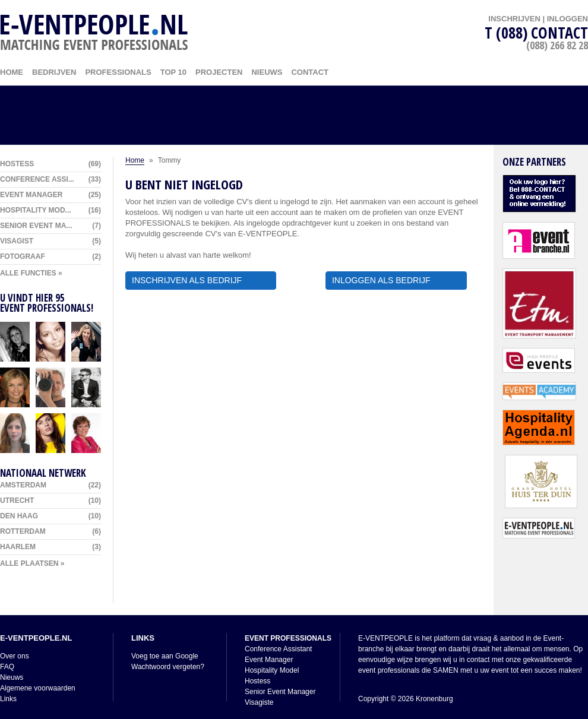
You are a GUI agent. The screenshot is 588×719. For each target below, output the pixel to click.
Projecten (219, 72)
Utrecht (50, 501)
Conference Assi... (50, 180)
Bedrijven (54, 72)
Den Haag (50, 516)
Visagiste (259, 702)
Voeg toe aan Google (165, 656)
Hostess (50, 164)
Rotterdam (50, 532)
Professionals (118, 72)
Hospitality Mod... (50, 210)
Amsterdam (50, 485)
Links (8, 699)
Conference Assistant (278, 649)
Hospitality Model (272, 670)
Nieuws (267, 72)
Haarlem (50, 547)
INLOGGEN (568, 19)
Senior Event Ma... (50, 226)
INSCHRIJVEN (514, 19)
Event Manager (50, 195)
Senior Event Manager (280, 692)
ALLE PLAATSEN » (32, 563)
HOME (12, 72)
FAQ (7, 667)
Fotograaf (50, 257)
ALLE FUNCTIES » (31, 273)
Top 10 (173, 72)
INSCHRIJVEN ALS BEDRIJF (201, 280)
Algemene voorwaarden (38, 688)
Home (135, 160)
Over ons (15, 656)
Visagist (50, 241)
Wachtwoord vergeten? (168, 667)
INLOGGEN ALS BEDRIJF (396, 280)
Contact (310, 72)
